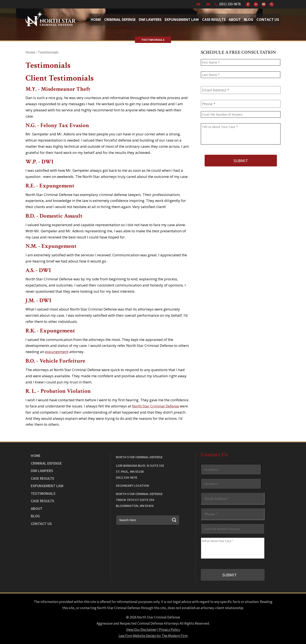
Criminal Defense (120, 20)
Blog (249, 20)
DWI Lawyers (42, 471)
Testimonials (43, 493)
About (235, 20)
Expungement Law (182, 20)
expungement (57, 352)
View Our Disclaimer (141, 629)
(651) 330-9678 (230, 4)
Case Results (214, 20)
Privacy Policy (169, 629)
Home (96, 20)
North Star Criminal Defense (155, 406)
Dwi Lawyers (150, 20)
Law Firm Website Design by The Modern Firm (153, 635)
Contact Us (268, 20)
